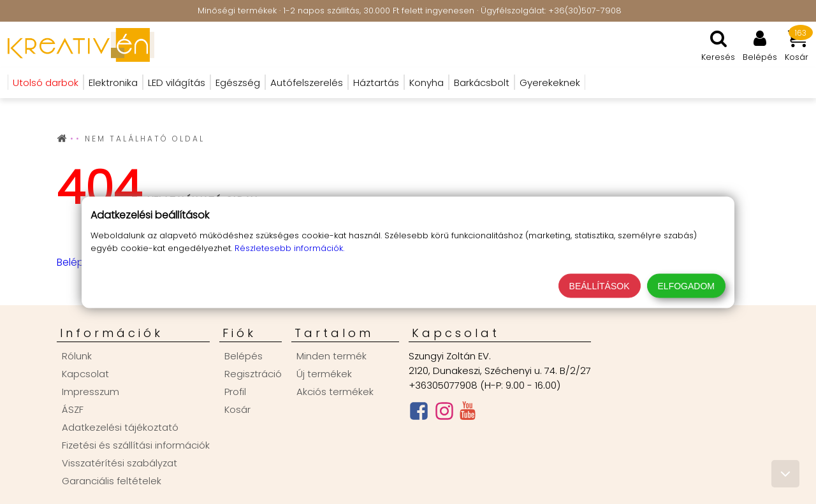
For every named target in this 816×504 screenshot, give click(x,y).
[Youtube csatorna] (468, 414)
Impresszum (91, 392)
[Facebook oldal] (419, 414)
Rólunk (77, 356)
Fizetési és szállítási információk (136, 445)
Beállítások (600, 285)
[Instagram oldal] (444, 414)
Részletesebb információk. (289, 248)
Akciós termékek (335, 392)
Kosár (237, 409)
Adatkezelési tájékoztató (120, 427)
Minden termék (331, 356)
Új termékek (324, 374)
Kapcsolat (85, 374)
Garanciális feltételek (112, 481)
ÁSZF (73, 409)
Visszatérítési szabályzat (120, 463)
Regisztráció (253, 374)
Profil (235, 392)
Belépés (76, 262)
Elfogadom (686, 285)
